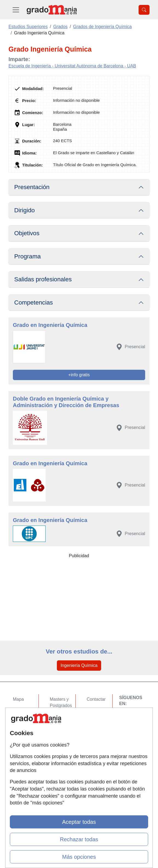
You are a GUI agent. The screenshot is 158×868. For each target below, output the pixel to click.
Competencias (33, 302)
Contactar (96, 699)
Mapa (18, 699)
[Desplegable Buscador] (144, 10)
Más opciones (79, 857)
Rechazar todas (79, 839)
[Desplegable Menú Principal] (16, 10)
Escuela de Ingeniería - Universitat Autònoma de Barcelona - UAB (72, 66)
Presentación (32, 187)
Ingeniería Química (79, 665)
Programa (27, 256)
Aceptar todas (79, 822)
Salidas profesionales (43, 279)
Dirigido (24, 210)
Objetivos (27, 233)
